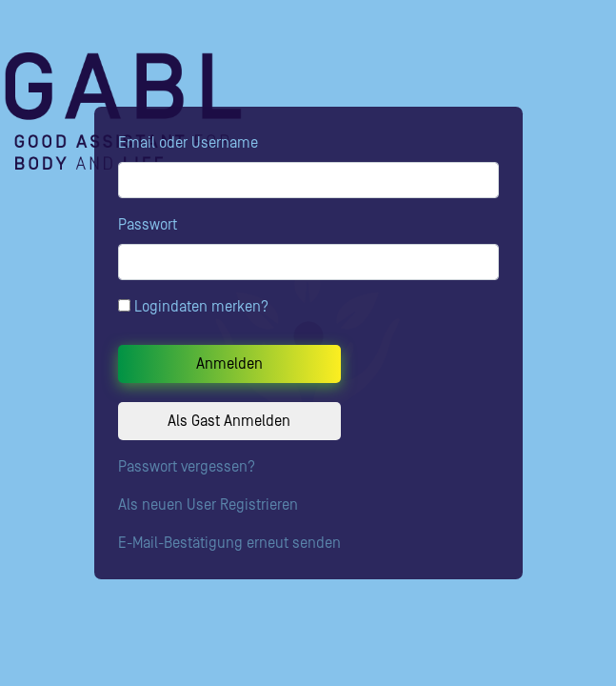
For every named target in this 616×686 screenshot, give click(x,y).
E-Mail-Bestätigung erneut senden (229, 543)
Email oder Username (188, 143)
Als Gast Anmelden (229, 421)
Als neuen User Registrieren (208, 505)
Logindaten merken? (193, 307)
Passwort (148, 225)
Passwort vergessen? (187, 467)
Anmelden (229, 364)
